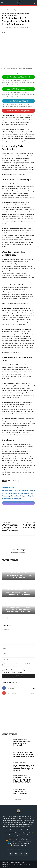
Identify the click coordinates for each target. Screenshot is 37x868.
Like (34, 688)
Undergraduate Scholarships (18, 590)
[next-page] (6, 618)
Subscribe (32, 693)
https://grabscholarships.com (19, 552)
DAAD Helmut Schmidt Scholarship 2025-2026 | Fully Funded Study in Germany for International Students (10, 527)
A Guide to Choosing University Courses (21, 792)
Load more (18, 800)
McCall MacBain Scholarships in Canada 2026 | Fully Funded (19, 593)
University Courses (19, 789)
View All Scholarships (10, 15)
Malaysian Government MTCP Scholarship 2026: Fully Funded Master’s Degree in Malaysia (19, 610)
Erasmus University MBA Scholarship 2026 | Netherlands (19, 576)
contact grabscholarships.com (22, 849)
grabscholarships (13, 28)
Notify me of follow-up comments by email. (16, 670)
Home (4, 10)
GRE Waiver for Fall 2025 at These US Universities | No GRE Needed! (28, 527)
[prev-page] (3, 618)
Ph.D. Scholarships (13, 481)
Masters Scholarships (18, 573)
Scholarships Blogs (22, 14)
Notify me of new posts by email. (13, 672)
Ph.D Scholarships (12, 10)
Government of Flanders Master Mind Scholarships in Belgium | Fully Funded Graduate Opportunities (24, 780)
